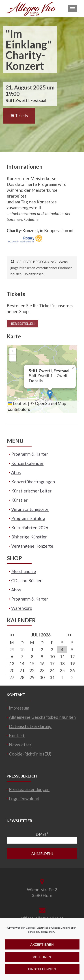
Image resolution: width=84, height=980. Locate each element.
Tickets (19, 115)
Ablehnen (42, 957)
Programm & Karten (30, 454)
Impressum (19, 708)
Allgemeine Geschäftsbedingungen (42, 717)
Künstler (19, 500)
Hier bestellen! (23, 323)
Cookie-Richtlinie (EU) (30, 754)
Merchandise (24, 571)
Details (36, 381)
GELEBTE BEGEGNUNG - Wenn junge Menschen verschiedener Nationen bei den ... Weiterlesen (41, 268)
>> (70, 635)
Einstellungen (42, 969)
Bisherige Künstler (29, 537)
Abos (16, 472)
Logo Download (24, 798)
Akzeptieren (42, 944)
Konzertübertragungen (33, 482)
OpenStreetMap (51, 403)
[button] (50, 394)
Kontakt (17, 735)
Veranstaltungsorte (30, 509)
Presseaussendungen (29, 789)
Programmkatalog (28, 518)
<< (12, 635)
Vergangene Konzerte (32, 546)
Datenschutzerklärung (30, 726)
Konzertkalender (27, 463)
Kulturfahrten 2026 (30, 528)
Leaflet (17, 403)
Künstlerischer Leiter (31, 491)
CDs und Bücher (26, 580)
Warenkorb (22, 608)
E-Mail (42, 834)
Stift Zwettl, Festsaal (26, 100)
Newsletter (20, 745)
